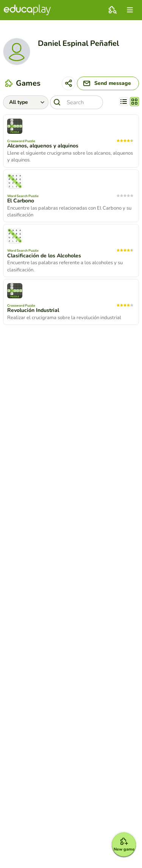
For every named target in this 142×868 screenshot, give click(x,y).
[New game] (124, 844)
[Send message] (108, 83)
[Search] (76, 102)
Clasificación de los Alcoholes (44, 256)
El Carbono (21, 201)
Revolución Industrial (33, 310)
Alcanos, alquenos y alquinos (43, 146)
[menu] (130, 10)
